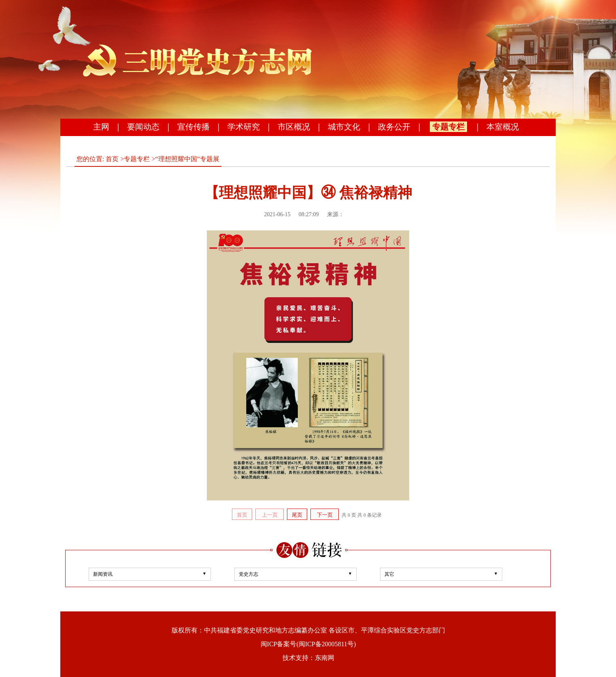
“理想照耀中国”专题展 (187, 159)
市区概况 (294, 127)
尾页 (297, 515)
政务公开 (394, 127)
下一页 (325, 515)
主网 (101, 127)
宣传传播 (193, 127)
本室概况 (503, 127)
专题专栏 (448, 127)
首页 (112, 159)
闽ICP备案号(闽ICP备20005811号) (308, 644)
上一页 (270, 515)
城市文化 (344, 127)
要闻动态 (143, 127)
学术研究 (244, 127)
